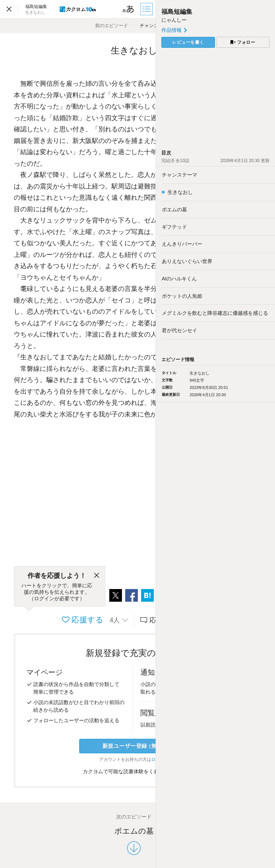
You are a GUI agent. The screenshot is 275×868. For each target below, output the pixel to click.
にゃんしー (174, 20)
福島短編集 (177, 12)
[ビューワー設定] (128, 9)
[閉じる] (97, 576)
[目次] (147, 9)
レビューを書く (188, 42)
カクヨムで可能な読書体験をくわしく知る (134, 771)
